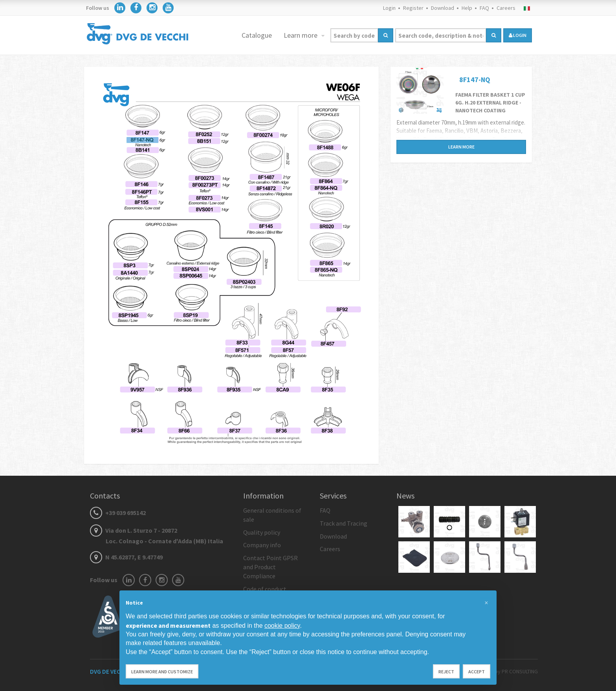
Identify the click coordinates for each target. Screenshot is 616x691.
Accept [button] (477, 672)
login (518, 35)
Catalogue (257, 35)
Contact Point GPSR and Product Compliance (270, 567)
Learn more (301, 35)
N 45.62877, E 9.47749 (126, 557)
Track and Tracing (344, 523)
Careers (506, 8)
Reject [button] (446, 672)
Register (413, 8)
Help (467, 8)
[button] (486, 603)
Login (389, 8)
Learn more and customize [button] (162, 672)
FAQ (484, 8)
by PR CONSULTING (516, 671)
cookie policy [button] (282, 626)
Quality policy (262, 532)
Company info (262, 545)
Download (443, 8)
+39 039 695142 (118, 513)
